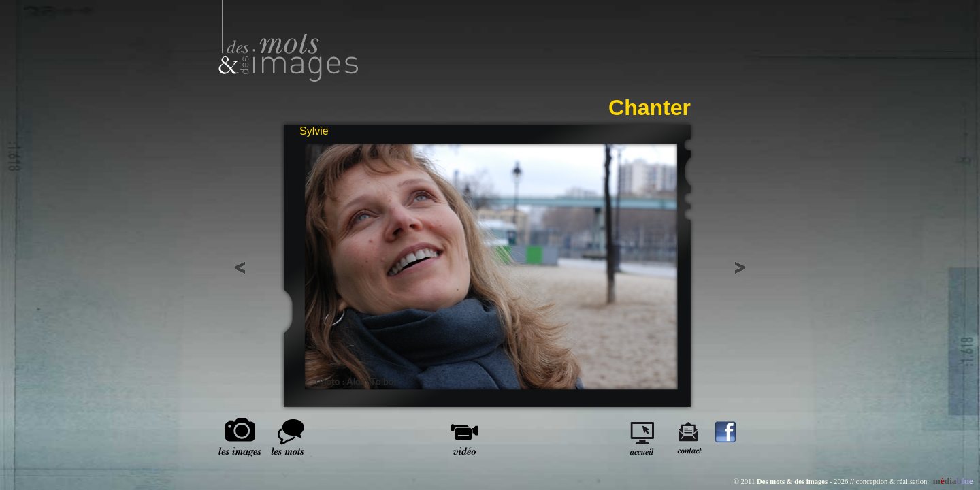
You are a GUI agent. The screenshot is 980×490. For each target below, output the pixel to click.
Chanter (650, 108)
